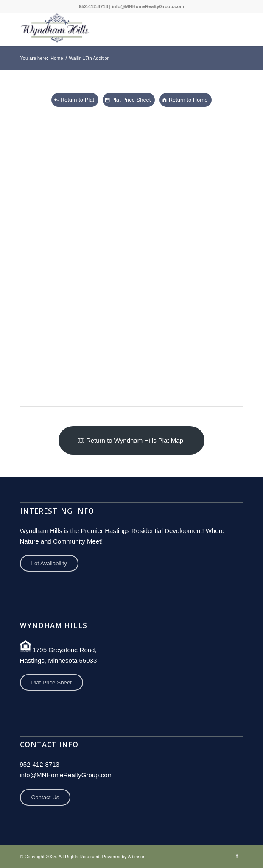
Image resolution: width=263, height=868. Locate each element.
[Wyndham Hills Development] (109, 29)
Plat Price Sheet (52, 682)
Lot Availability (49, 563)
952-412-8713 (94, 6)
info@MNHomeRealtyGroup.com (148, 6)
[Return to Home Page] (186, 100)
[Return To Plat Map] (75, 100)
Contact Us (45, 797)
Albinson (137, 857)
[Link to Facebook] (237, 856)
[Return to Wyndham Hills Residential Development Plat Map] (131, 440)
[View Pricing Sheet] (129, 100)
